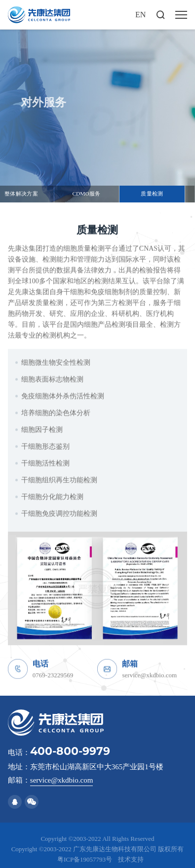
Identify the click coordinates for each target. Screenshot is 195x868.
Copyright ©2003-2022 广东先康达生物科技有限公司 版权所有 (98, 849)
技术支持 (131, 859)
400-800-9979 (70, 751)
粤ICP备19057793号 (85, 859)
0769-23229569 (53, 679)
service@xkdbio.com (149, 679)
